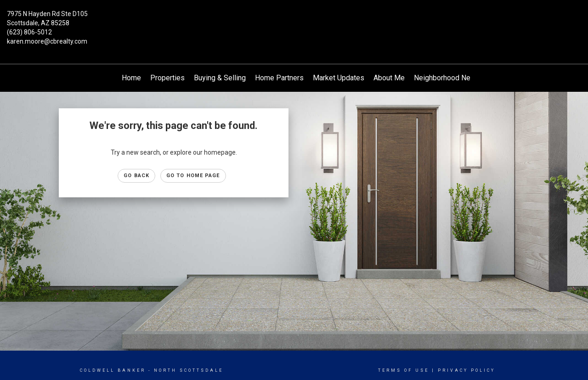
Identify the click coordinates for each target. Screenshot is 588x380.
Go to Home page (193, 176)
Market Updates (339, 78)
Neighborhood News (447, 78)
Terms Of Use (404, 370)
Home (131, 78)
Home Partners (279, 78)
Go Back (136, 176)
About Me (389, 78)
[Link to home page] (294, 21)
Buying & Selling (220, 78)
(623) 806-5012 (29, 32)
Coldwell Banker (113, 370)
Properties (167, 78)
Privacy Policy (466, 370)
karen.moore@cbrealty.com (47, 41)
